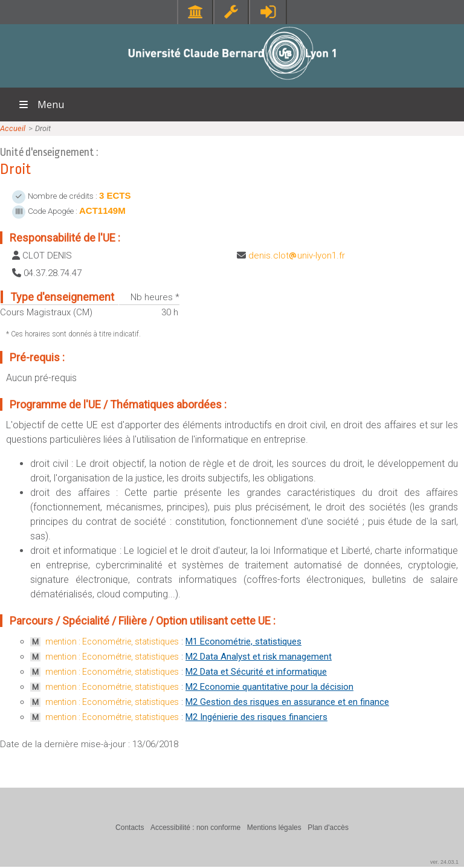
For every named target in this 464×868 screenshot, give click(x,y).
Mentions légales (274, 828)
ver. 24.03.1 (444, 862)
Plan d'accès (328, 828)
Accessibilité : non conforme (195, 828)
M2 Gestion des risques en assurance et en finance (287, 702)
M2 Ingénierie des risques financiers (256, 717)
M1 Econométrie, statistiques (243, 641)
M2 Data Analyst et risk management (259, 657)
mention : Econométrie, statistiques (112, 641)
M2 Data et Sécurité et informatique (256, 672)
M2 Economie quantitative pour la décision (269, 687)
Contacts (130, 828)
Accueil (13, 128)
